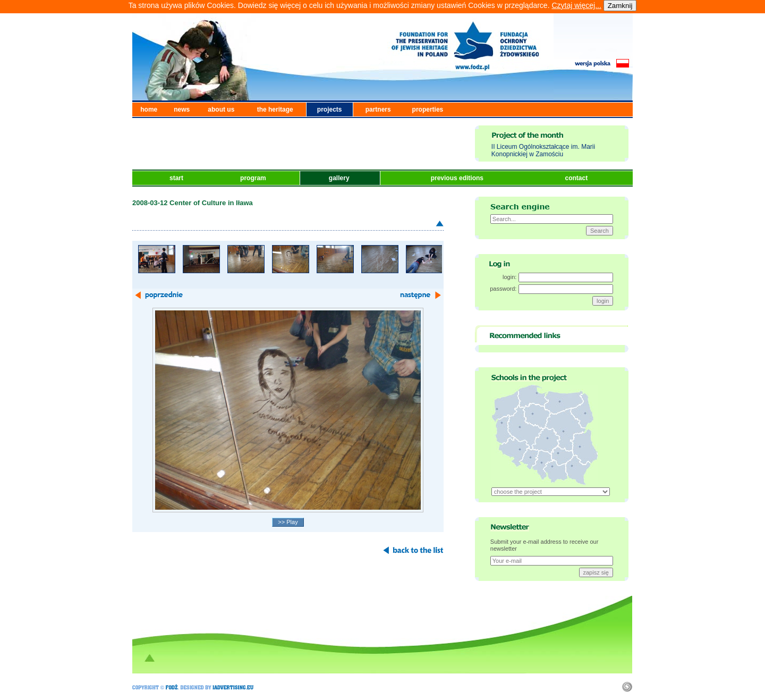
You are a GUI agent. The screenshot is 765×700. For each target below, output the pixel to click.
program (254, 178)
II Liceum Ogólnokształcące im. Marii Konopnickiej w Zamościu (543, 150)
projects (330, 109)
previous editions (458, 178)
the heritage (275, 109)
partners (378, 109)
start (177, 178)
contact (577, 178)
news (182, 109)
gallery (340, 178)
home (149, 109)
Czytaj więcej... (576, 5)
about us (221, 109)
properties (428, 109)
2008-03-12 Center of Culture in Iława (193, 203)
